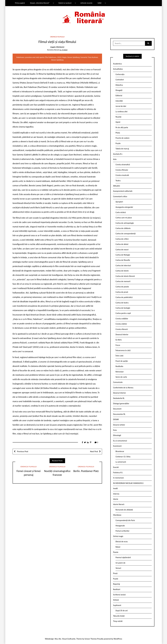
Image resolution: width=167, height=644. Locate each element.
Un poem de (120, 563)
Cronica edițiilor (122, 319)
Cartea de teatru (122, 303)
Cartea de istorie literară (125, 276)
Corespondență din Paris (125, 520)
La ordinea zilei (121, 112)
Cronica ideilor (121, 324)
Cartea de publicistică (124, 297)
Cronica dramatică (123, 165)
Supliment (117, 605)
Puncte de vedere (122, 138)
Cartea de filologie (123, 255)
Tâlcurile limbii (119, 616)
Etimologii (117, 435)
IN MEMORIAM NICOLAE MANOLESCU (128, 483)
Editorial (119, 96)
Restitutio (119, 366)
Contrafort (120, 80)
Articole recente (86, 3)
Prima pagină (20, 3)
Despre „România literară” (40, 3)
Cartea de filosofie (123, 260)
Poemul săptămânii (123, 557)
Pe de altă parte (122, 127)
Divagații (119, 90)
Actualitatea (118, 69)
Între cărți (119, 356)
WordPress (118, 639)
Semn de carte (121, 377)
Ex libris (119, 340)
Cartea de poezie (122, 287)
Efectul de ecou (122, 542)
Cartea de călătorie (123, 228)
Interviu (116, 494)
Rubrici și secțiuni (65, 3)
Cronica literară (122, 329)
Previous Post (22, 451)
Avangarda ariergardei (124, 207)
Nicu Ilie (58, 639)
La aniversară (121, 462)
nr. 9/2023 (64, 50)
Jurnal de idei (121, 106)
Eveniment (117, 446)
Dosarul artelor (119, 425)
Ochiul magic (118, 536)
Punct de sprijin (122, 361)
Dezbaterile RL (119, 398)
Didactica (119, 85)
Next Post (94, 451)
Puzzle (118, 143)
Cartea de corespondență (126, 234)
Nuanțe (118, 117)
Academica (117, 64)
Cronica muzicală (122, 175)
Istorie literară (119, 504)
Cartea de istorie (122, 271)
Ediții (99, 3)
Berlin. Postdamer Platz (86, 471)
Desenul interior (122, 334)
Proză (115, 573)
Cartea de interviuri (123, 265)
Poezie (116, 552)
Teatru (118, 181)
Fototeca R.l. (118, 473)
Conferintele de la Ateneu (123, 388)
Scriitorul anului (119, 595)
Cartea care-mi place (124, 218)
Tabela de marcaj (122, 149)
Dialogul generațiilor (121, 403)
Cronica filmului (57, 37)
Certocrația (120, 74)
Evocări (116, 467)
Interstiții (119, 101)
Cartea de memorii (123, 281)
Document (117, 409)
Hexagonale (120, 526)
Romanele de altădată (124, 510)
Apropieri (119, 202)
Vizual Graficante (69, 639)
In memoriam (118, 478)
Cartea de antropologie (125, 223)
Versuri (118, 568)
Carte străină (121, 212)
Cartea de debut (122, 244)
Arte (115, 159)
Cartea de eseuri (122, 250)
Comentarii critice (120, 196)
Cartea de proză (122, 292)
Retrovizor (120, 372)
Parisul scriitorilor (122, 531)
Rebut (118, 547)
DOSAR (116, 419)
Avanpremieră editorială (123, 191)
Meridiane (117, 515)
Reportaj (116, 584)
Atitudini (116, 186)
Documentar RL (119, 414)
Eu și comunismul (120, 441)
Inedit (115, 488)
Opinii (118, 122)
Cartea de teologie (123, 308)
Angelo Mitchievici (57, 47)
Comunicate (118, 382)
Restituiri (117, 589)
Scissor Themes (91, 639)
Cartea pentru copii (123, 313)
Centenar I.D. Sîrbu (123, 457)
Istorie (116, 499)
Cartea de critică (122, 239)
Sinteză (116, 600)
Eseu (115, 430)
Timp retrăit (118, 621)
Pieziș (118, 133)
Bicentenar (120, 451)
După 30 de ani (121, 611)
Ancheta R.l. (118, 154)
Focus (118, 345)
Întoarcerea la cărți (123, 350)
